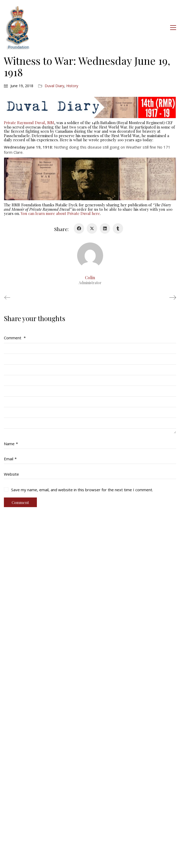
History (72, 86)
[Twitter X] (92, 228)
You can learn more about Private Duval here (60, 213)
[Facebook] (79, 228)
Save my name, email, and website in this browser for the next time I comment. (82, 490)
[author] (90, 256)
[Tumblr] (118, 228)
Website (11, 474)
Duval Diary (54, 86)
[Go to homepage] (18, 27)
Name (11, 444)
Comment (15, 338)
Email (10, 459)
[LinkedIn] (105, 228)
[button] (173, 28)
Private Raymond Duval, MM (29, 123)
